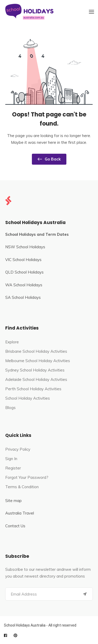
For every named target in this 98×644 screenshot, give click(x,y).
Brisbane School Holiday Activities (36, 351)
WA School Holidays (24, 285)
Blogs (10, 408)
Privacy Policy (18, 449)
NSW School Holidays (25, 247)
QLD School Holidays (24, 272)
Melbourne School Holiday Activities (38, 361)
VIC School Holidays (23, 260)
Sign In (11, 459)
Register (13, 468)
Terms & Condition (22, 487)
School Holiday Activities (28, 398)
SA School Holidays (23, 297)
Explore (12, 342)
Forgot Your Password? (27, 477)
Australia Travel (20, 513)
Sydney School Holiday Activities (35, 370)
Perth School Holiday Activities (33, 389)
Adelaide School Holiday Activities (36, 379)
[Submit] (85, 594)
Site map (13, 501)
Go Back (49, 159)
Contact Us (15, 526)
